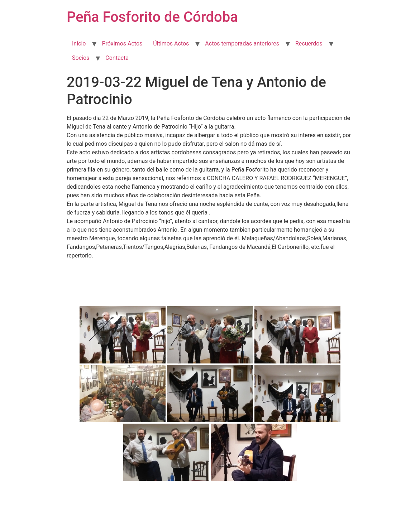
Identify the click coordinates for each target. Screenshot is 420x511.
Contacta (117, 58)
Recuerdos (309, 44)
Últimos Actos (171, 44)
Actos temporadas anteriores (242, 44)
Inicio (79, 44)
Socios (81, 58)
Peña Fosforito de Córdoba (152, 17)
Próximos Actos (122, 44)
